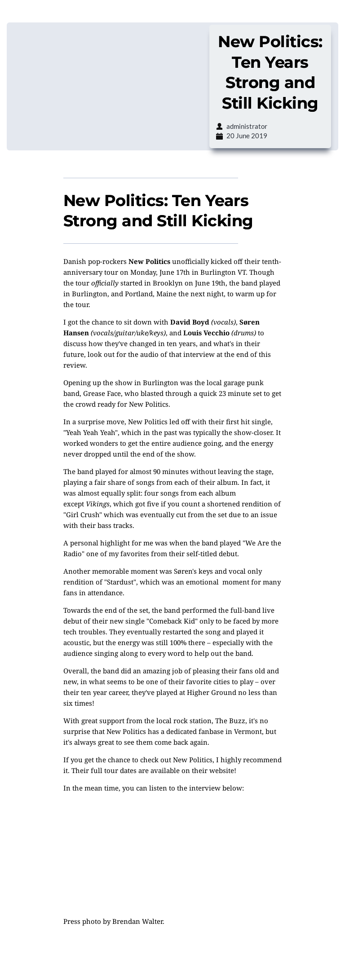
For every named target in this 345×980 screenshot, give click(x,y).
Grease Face (102, 393)
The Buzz (230, 721)
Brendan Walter (137, 921)
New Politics (149, 261)
